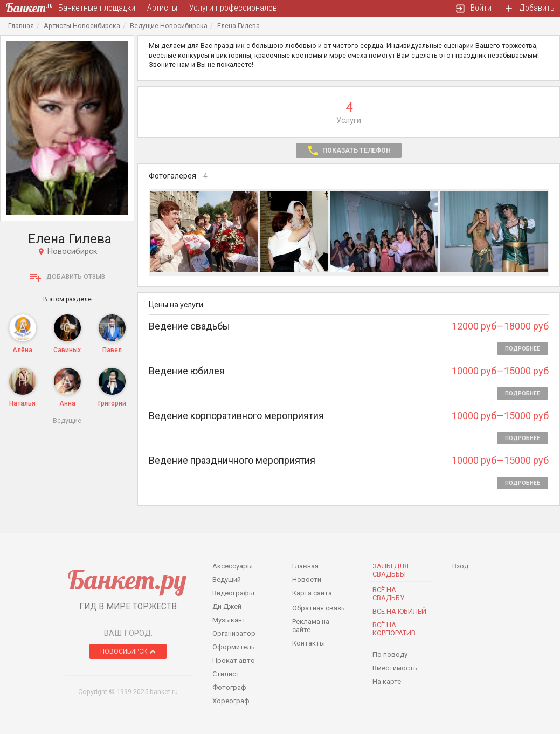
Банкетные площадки (97, 8)
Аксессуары (233, 566)
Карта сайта (312, 593)
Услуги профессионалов (233, 8)
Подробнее (523, 349)
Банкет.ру (127, 579)
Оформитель (234, 647)
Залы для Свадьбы (390, 570)
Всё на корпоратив (394, 629)
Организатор (234, 633)
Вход (460, 566)
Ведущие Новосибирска (169, 26)
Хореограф (231, 701)
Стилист (226, 674)
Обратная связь (319, 608)
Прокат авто (234, 660)
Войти (473, 8)
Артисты (162, 8)
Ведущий (227, 579)
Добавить (529, 8)
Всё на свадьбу (388, 594)
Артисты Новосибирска (82, 26)
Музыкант (229, 620)
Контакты (309, 643)
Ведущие (67, 420)
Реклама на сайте (311, 626)
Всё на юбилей (399, 611)
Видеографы (233, 593)
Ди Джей (227, 606)
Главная (21, 26)
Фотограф (229, 687)
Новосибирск (128, 651)
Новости (307, 579)
